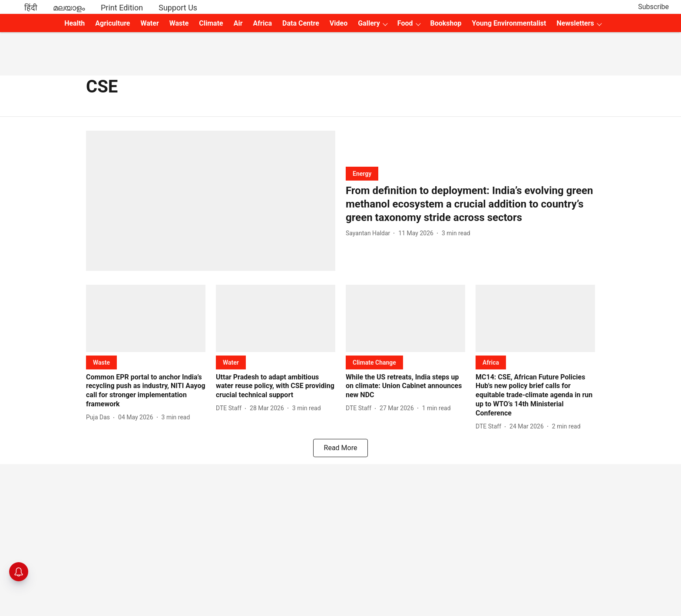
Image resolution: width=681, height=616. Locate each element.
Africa (263, 23)
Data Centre (301, 23)
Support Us (178, 8)
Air (238, 23)
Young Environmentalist (509, 23)
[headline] (470, 204)
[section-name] (362, 173)
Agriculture (112, 23)
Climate (211, 23)
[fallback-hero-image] (211, 201)
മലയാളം (69, 8)
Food (405, 23)
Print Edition (122, 8)
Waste (179, 23)
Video (339, 23)
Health (74, 23)
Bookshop (446, 23)
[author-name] (370, 233)
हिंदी (31, 8)
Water (150, 23)
